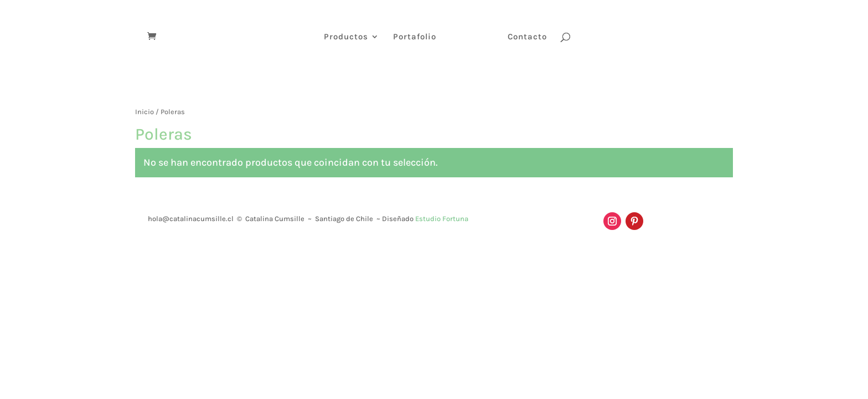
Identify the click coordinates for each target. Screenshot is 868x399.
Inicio (144, 112)
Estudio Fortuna (442, 219)
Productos (346, 37)
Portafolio (415, 37)
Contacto (527, 37)
